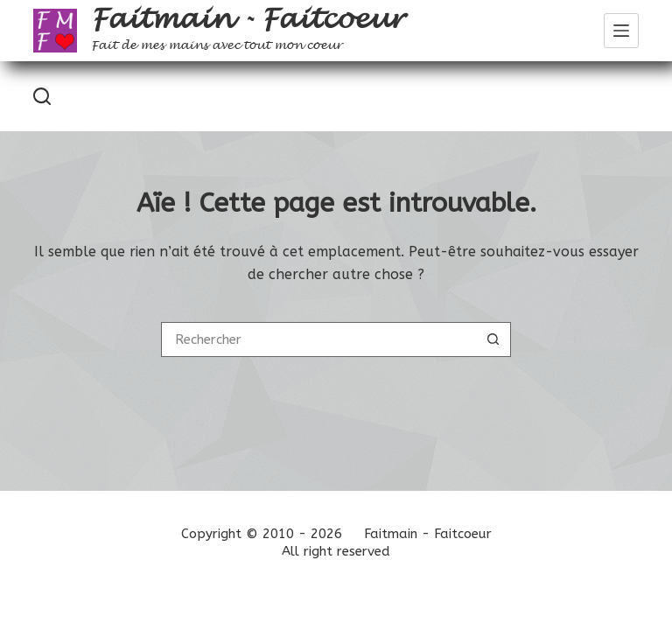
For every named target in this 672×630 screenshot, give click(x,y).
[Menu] (621, 31)
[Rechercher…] (318, 339)
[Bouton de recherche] (493, 339)
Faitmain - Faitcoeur (247, 19)
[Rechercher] (42, 96)
